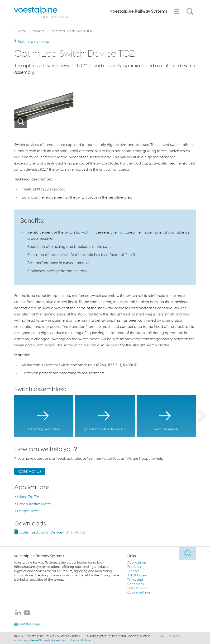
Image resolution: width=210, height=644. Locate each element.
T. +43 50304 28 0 (168, 636)
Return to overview (32, 41)
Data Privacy (137, 588)
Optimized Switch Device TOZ (71, 31)
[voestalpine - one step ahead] (42, 12)
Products (37, 31)
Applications (137, 562)
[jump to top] (187, 553)
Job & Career (137, 575)
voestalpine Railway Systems (39, 556)
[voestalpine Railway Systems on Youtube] (27, 613)
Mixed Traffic (28, 497)
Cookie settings (139, 592)
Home (21, 31)
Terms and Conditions (136, 582)
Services (133, 571)
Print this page (27, 624)
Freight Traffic (28, 511)
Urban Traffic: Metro (34, 504)
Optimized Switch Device (52, 532)
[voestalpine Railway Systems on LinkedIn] (18, 613)
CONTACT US (30, 471)
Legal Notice (81, 640)
